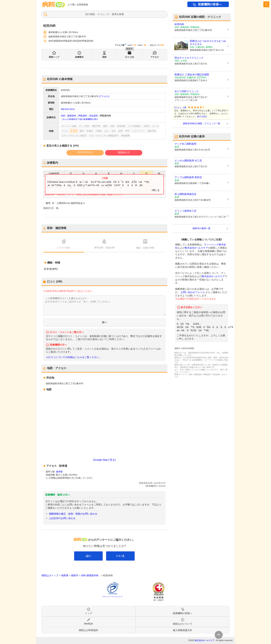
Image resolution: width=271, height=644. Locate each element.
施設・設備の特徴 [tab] (145, 248)
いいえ (120, 556)
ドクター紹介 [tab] (64, 248)
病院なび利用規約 (88, 630)
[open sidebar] (266, 4)
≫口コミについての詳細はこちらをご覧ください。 (74, 357)
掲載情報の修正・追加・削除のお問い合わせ (73, 514)
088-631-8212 (68, 109)
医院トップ (54, 57)
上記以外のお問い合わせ (62, 518)
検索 (122, 14)
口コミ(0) (130, 57)
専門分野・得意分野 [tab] (104, 248)
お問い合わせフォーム (193, 292)
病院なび (54, 4)
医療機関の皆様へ (210, 4)
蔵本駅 (59, 472)
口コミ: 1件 (180, 108)
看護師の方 (124, 152)
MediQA (88, 624)
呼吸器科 (83, 116)
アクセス (155, 57)
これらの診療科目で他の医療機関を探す (80, 119)
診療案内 (79, 57)
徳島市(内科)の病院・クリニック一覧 (202, 123)
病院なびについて (183, 624)
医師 (104, 57)
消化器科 (94, 116)
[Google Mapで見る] (104, 460)
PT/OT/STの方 (85, 152)
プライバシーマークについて (112, 597)
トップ (88, 613)
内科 (63, 116)
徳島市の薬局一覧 (202, 228)
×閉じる (155, 190)
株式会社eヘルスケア (196, 248)
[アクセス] (104, 96)
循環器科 (72, 116)
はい (88, 556)
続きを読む (202, 116)
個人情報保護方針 (183, 630)
